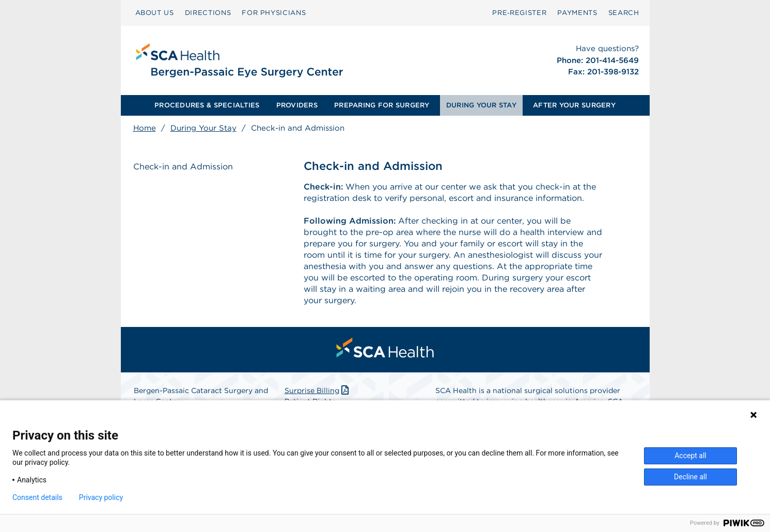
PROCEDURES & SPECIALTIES (207, 105)
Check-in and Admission (183, 167)
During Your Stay (203, 128)
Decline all (690, 477)
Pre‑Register (519, 13)
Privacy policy (101, 497)
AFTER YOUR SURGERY (574, 105)
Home (145, 128)
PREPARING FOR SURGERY (382, 105)
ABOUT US (155, 13)
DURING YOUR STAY (481, 105)
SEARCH (624, 13)
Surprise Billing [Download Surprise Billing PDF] (318, 390)
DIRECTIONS (208, 13)
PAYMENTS (577, 13)
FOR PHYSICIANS (274, 13)
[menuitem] (155, 13)
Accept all (690, 456)
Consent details (37, 497)
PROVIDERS (297, 105)
